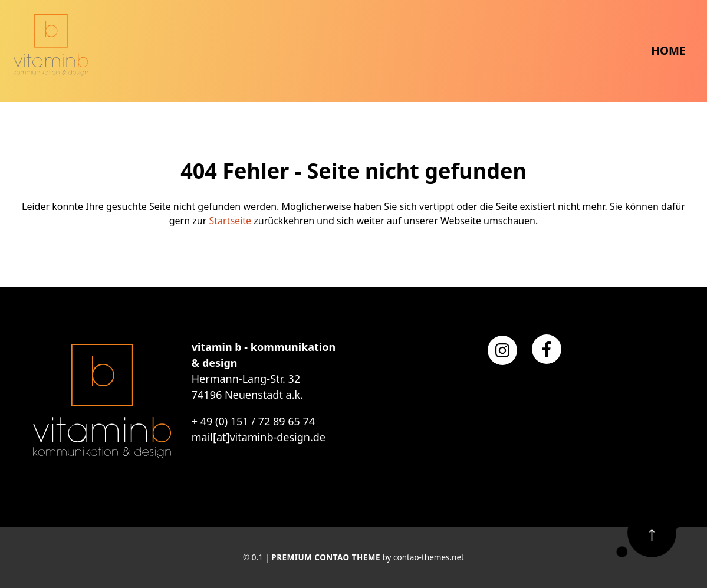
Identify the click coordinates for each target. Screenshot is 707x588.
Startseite (231, 221)
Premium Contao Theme (326, 557)
